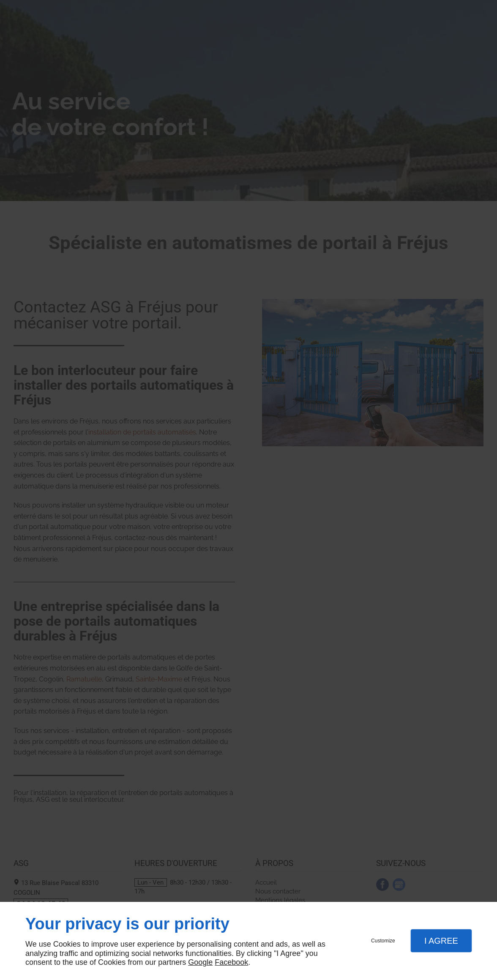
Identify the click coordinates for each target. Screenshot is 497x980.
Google (200, 962)
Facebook (231, 962)
